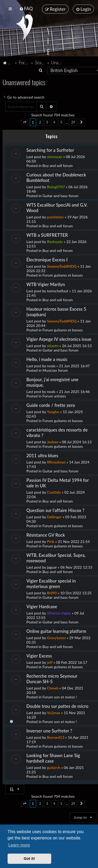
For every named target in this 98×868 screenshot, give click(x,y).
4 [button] (54, 122)
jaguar (52, 567)
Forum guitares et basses (63, 275)
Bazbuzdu (55, 241)
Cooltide (54, 492)
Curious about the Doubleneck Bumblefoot (56, 177)
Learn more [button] (19, 845)
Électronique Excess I (47, 259)
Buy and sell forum (58, 165)
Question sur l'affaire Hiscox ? (55, 510)
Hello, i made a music (47, 359)
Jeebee (53, 442)
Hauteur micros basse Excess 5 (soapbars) (56, 311)
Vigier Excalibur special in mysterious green (51, 583)
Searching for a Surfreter (50, 150)
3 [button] (47, 122)
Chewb (53, 688)
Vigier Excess (39, 656)
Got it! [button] (29, 859)
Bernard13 (56, 737)
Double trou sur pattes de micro (57, 706)
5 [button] (61, 122)
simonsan (55, 156)
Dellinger (54, 517)
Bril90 (52, 593)
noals (51, 366)
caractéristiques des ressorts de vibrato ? (57, 432)
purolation (55, 217)
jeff (50, 662)
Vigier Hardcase (42, 606)
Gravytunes (56, 637)
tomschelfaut (58, 291)
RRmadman (56, 462)
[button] (25, 122)
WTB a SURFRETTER (47, 235)
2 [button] (40, 122)
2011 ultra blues (42, 455)
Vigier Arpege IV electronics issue (59, 339)
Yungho (53, 411)
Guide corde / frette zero (51, 405)
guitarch (54, 767)
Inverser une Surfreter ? (49, 730)
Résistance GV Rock (46, 535)
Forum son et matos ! (60, 697)
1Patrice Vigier (59, 613)
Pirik (51, 541)
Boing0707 (56, 187)
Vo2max (54, 712)
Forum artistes (54, 396)
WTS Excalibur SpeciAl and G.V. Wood (57, 207)
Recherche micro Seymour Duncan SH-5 (52, 678)
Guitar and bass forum (60, 195)
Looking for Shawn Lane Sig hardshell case (53, 758)
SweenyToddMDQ (62, 266)
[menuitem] (26, 9)
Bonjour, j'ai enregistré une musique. (52, 382)
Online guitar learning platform (56, 631)
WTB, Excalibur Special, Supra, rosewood (56, 558)
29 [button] (73, 122)
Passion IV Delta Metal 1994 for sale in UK (57, 483)
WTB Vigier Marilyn (46, 284)
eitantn (53, 345)
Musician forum (55, 370)
